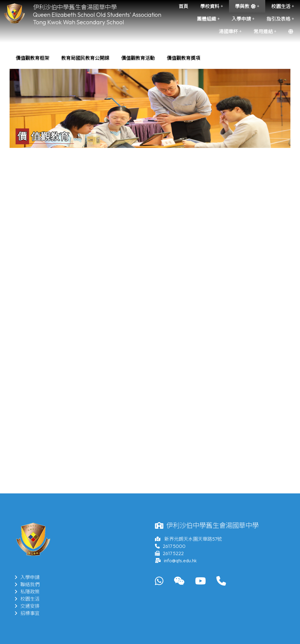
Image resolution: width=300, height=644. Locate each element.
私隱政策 (27, 592)
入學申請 (243, 19)
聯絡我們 (27, 584)
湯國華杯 (230, 31)
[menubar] (108, 58)
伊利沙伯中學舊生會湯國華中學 (75, 7)
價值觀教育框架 (32, 58)
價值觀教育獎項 (183, 58)
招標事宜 (27, 613)
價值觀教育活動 (138, 58)
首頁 (183, 6)
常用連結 (265, 31)
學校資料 (212, 6)
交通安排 (27, 606)
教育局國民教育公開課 (85, 58)
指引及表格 (280, 19)
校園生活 (283, 6)
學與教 (247, 6)
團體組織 (208, 19)
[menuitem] (32, 58)
